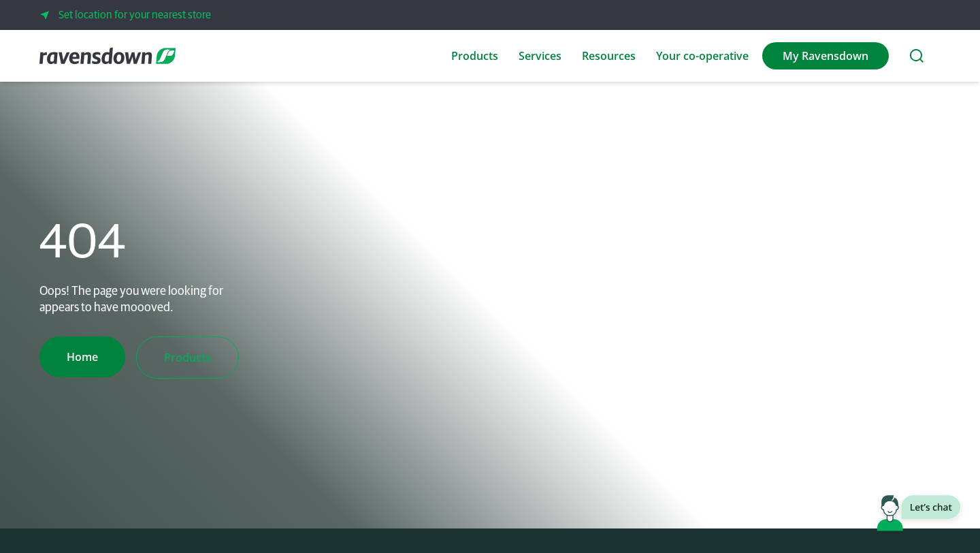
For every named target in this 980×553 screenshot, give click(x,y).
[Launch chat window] (919, 516)
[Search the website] (917, 56)
